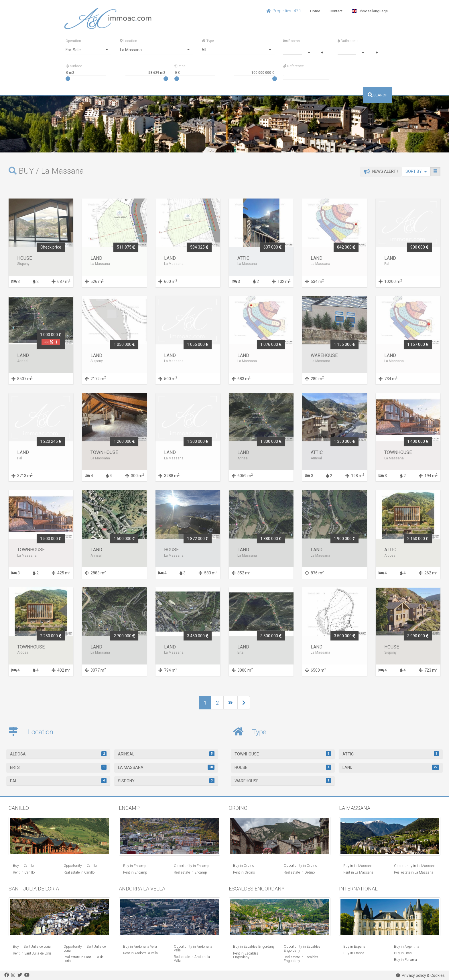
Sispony (166, 781)
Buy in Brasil (404, 953)
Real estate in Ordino (299, 872)
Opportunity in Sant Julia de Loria (85, 948)
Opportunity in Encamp (192, 866)
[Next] (231, 703)
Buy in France (354, 953)
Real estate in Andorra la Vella (192, 959)
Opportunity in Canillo (80, 866)
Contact (336, 11)
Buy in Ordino (244, 866)
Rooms (292, 41)
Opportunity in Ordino (300, 866)
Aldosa (58, 754)
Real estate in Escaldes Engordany (301, 959)
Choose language (370, 11)
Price (180, 66)
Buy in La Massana (358, 866)
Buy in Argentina (407, 947)
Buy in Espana (354, 947)
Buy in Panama (405, 960)
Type (208, 41)
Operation (73, 41)
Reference (294, 66)
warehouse (283, 781)
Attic (391, 754)
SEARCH (378, 95)
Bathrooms (348, 41)
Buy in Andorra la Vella (140, 947)
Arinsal (166, 754)
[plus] (322, 52)
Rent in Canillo (24, 872)
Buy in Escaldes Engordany (254, 947)
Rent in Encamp (135, 872)
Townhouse (283, 754)
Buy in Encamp (135, 866)
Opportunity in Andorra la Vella (193, 948)
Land (391, 767)
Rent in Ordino (244, 872)
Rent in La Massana (358, 872)
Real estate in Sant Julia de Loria (83, 959)
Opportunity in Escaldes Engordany (302, 948)
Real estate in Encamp (190, 872)
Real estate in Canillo (79, 872)
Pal (58, 781)
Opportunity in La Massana (415, 866)
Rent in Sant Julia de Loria (32, 953)
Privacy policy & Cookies (420, 975)
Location (129, 41)
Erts (58, 767)
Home (315, 11)
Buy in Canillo (23, 866)
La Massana (166, 767)
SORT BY (416, 171)
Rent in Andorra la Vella (140, 953)
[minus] (309, 52)
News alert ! (381, 171)
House (283, 767)
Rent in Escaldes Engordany (246, 955)
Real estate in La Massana (414, 872)
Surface (74, 66)
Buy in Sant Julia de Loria (32, 947)
